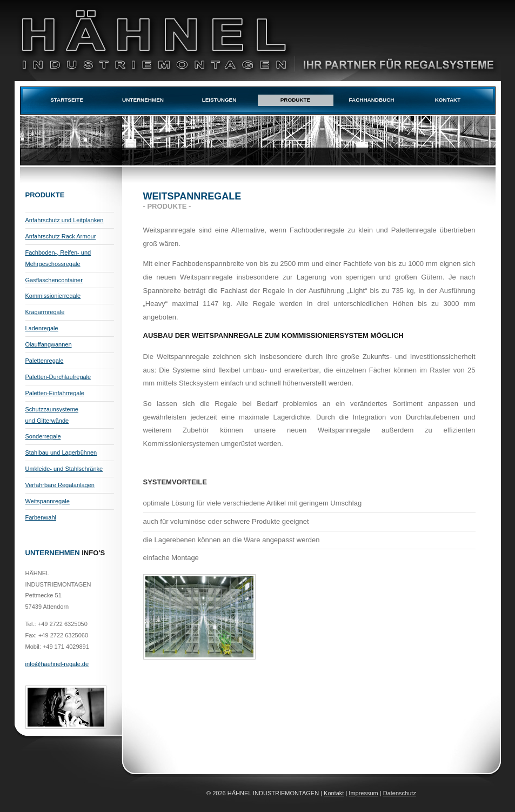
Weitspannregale (48, 501)
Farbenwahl (41, 517)
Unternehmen (143, 100)
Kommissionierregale (53, 296)
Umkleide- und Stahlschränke (64, 469)
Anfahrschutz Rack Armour (61, 236)
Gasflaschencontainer (54, 280)
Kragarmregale (45, 312)
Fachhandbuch (372, 100)
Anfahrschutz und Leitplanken (65, 220)
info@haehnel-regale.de (57, 664)
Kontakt (448, 100)
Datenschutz (400, 793)
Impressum (363, 793)
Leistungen (219, 100)
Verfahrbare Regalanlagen (60, 485)
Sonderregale (43, 436)
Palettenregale (45, 361)
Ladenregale (42, 328)
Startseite (67, 100)
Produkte (295, 100)
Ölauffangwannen (49, 344)
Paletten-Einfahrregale (55, 393)
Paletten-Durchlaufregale (58, 377)
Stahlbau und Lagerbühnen (61, 452)
